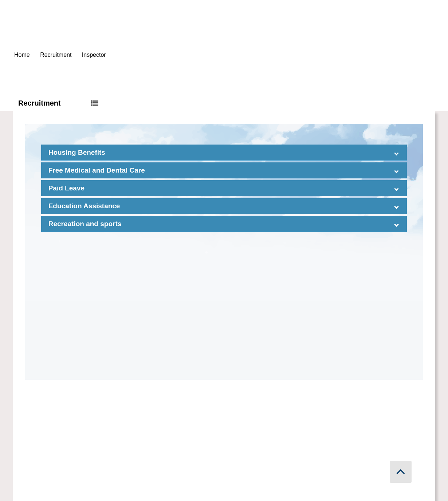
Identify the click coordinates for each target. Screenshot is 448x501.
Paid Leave (66, 188)
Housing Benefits (77, 152)
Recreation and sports (85, 224)
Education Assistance (84, 206)
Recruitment (56, 55)
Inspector (94, 55)
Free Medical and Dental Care (97, 170)
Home (22, 55)
